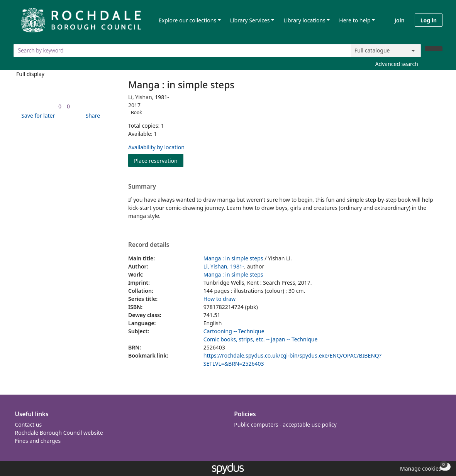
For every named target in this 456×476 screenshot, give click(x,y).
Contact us (29, 425)
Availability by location (156, 147)
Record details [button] (149, 245)
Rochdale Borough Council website (59, 433)
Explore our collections (187, 20)
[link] (60, 106)
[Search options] (386, 51)
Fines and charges (38, 441)
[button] (37, 116)
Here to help (355, 20)
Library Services (250, 20)
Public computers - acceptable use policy (285, 425)
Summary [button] (142, 187)
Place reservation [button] (159, 160)
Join (400, 20)
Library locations (304, 20)
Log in (429, 20)
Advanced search (397, 64)
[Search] (434, 49)
